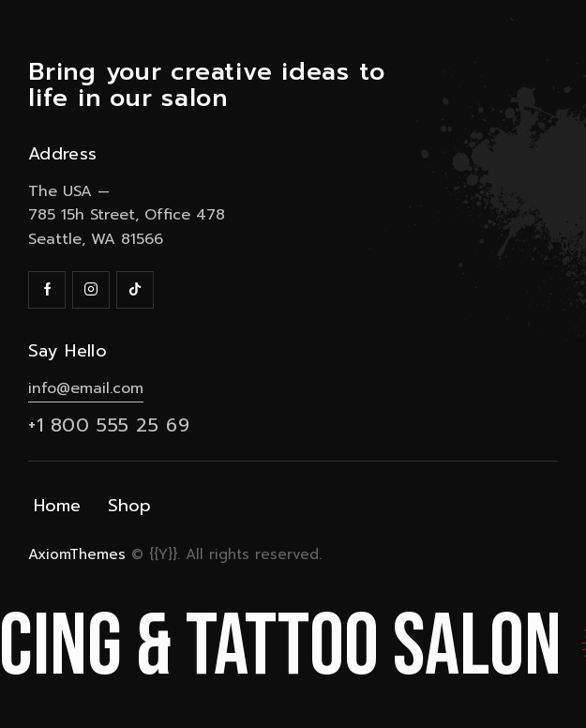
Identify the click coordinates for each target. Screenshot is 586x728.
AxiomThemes (77, 554)
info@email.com (86, 388)
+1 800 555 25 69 (109, 425)
